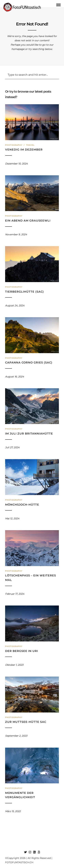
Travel (30, 145)
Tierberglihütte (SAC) (24, 292)
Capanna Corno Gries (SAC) (29, 363)
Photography (14, 145)
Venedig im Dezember (24, 150)
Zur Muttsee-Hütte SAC (26, 722)
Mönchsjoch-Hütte (22, 505)
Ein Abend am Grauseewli (28, 221)
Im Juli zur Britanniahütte (29, 434)
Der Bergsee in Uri (22, 651)
